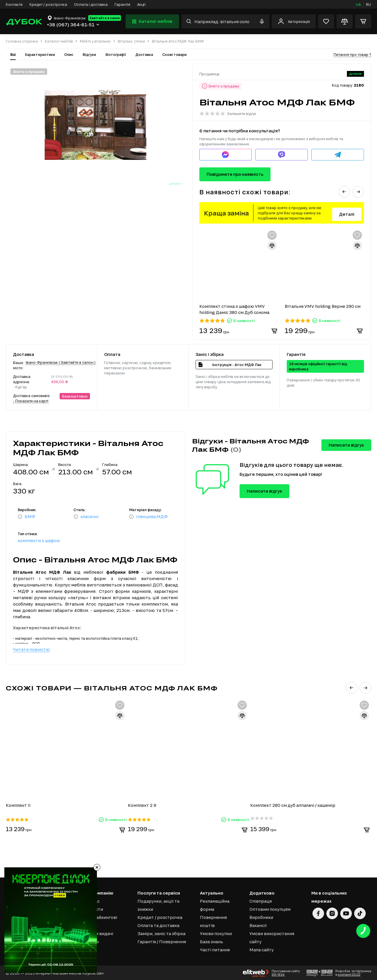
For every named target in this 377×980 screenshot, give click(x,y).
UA (358, 4)
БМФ (30, 516)
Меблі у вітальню (95, 41)
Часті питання (215, 949)
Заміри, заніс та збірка (161, 933)
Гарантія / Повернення (162, 941)
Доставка (144, 54)
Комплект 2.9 (143, 805)
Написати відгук (346, 445)
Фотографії (116, 54)
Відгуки (89, 54)
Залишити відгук (242, 114)
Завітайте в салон (105, 18)
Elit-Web (278, 974)
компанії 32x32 (349, 974)
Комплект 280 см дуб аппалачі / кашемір (293, 805)
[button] (344, 192)
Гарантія (122, 4)
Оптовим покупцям (270, 909)
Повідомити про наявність (235, 174)
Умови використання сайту (272, 937)
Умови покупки (216, 933)
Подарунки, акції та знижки (158, 905)
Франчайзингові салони (100, 921)
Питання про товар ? (352, 54)
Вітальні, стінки (131, 41)
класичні (89, 516)
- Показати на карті (31, 401)
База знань (212, 941)
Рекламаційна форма (215, 905)
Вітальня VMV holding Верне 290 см (323, 306)
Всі (13, 54)
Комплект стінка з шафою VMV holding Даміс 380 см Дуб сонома (234, 309)
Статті (90, 949)
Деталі (347, 214)
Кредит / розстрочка (48, 4)
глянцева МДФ (152, 516)
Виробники (261, 917)
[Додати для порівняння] (272, 246)
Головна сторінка (22, 41)
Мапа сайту (262, 949)
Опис (69, 54)
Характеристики (40, 54)
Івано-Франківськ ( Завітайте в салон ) (61, 362)
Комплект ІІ (18, 805)
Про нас (91, 901)
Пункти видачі (98, 933)
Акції (141, 4)
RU (368, 4)
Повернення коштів (213, 921)
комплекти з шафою (39, 541)
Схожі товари (174, 54)
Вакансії (258, 925)
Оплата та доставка (158, 925)
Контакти (14, 4)
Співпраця (261, 901)
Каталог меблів (151, 21)
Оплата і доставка (91, 4)
